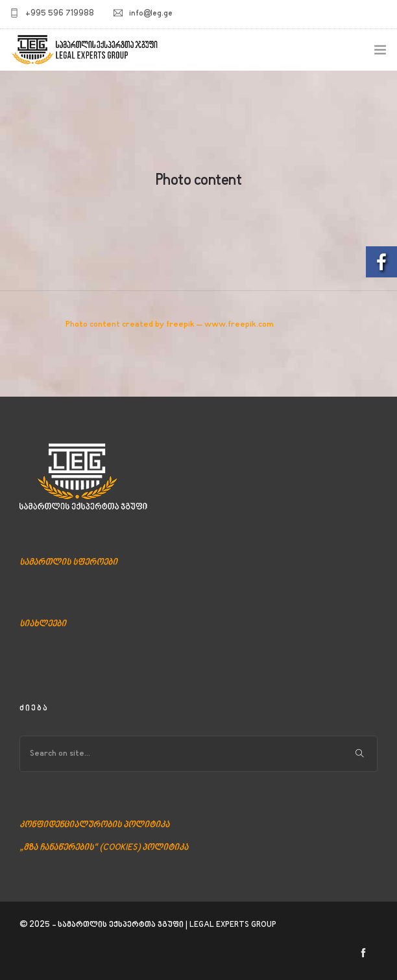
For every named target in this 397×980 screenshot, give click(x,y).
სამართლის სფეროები (68, 563)
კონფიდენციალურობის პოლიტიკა (94, 825)
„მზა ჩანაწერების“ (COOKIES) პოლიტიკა (104, 848)
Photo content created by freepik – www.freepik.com (170, 325)
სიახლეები (43, 624)
